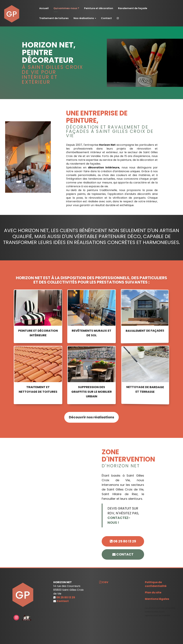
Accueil (44, 8)
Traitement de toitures (54, 18)
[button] (7, 157)
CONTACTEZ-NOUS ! (122, 520)
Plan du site (153, 592)
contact (123, 554)
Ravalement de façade (133, 8)
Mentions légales (157, 599)
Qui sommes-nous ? (66, 8)
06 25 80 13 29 (123, 541)
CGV (104, 582)
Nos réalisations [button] (85, 18)
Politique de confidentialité (156, 584)
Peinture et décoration (99, 8)
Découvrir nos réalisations (91, 421)
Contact (106, 18)
